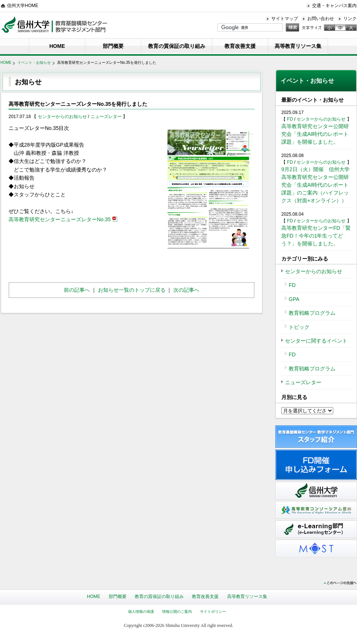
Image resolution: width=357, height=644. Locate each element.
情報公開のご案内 (177, 612)
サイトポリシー (213, 612)
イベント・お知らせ (34, 63)
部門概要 (113, 46)
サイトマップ (285, 19)
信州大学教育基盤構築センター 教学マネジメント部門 (54, 24)
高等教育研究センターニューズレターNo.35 (60, 219)
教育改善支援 (240, 46)
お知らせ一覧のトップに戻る (132, 290)
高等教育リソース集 (298, 46)
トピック (299, 327)
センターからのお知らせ (63, 117)
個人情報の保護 (141, 612)
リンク (350, 19)
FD (290, 119)
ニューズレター (107, 117)
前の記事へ (77, 290)
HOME (57, 46)
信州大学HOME (23, 6)
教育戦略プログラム (312, 313)
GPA (294, 299)
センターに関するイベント (316, 341)
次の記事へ (186, 290)
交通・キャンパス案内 (334, 6)
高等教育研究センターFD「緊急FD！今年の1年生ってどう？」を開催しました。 (316, 236)
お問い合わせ (321, 19)
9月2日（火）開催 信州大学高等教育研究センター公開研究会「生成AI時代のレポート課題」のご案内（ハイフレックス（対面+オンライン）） (315, 185)
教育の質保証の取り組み (177, 46)
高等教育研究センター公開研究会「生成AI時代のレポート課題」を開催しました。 (315, 134)
